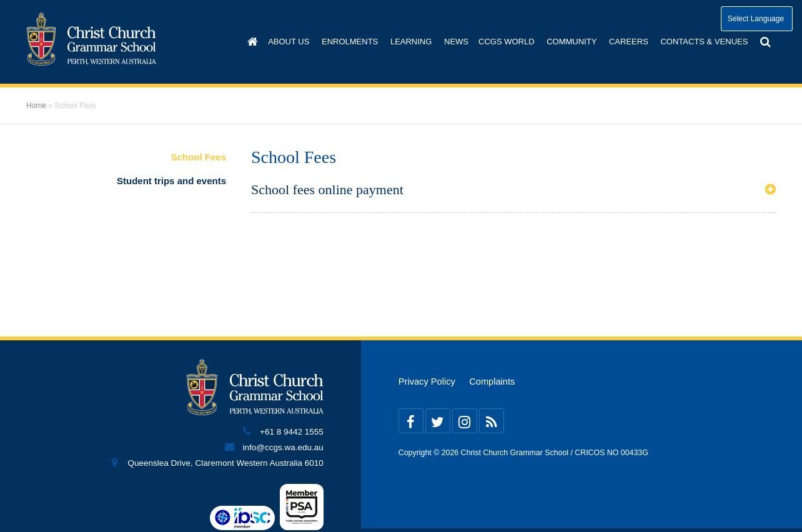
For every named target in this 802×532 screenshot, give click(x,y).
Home (36, 106)
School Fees (199, 157)
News (456, 42)
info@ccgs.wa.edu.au (283, 447)
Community (572, 42)
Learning (411, 42)
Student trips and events (171, 181)
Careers (629, 42)
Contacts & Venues (704, 42)
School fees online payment (327, 190)
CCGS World (507, 42)
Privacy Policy (427, 382)
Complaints (492, 382)
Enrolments (350, 42)
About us (289, 42)
